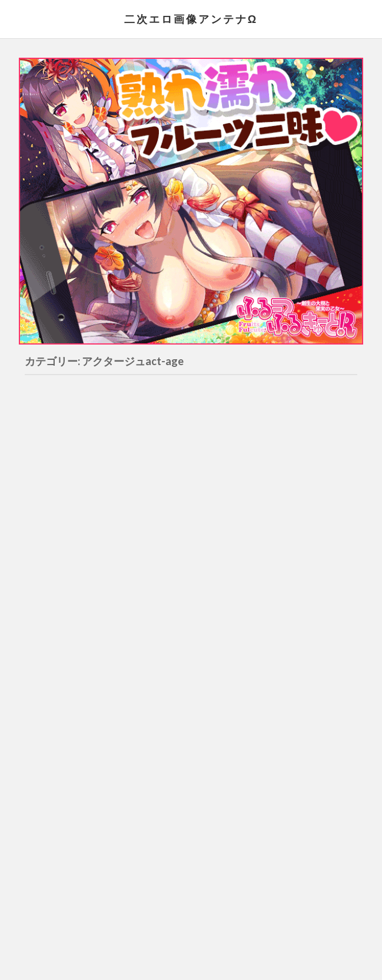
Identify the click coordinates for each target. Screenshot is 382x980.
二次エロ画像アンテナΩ (191, 19)
